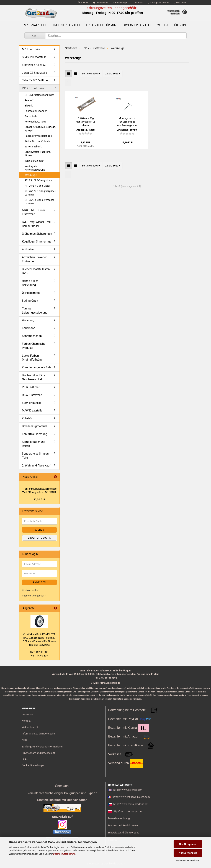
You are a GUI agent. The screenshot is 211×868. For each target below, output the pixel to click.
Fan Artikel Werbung (35, 434)
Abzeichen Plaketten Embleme (35, 259)
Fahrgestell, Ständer (36, 111)
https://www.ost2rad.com (128, 790)
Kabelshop (29, 328)
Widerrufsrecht (30, 727)
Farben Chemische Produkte (34, 346)
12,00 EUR (39, 499)
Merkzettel (180, 3)
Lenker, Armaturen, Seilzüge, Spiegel (40, 129)
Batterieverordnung (119, 818)
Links (25, 759)
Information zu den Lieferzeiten (39, 734)
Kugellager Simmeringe (37, 242)
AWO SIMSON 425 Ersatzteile (33, 212)
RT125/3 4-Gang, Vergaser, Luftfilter (39, 202)
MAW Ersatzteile (32, 410)
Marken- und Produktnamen (124, 825)
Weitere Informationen (188, 861)
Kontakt (26, 721)
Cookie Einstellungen (33, 765)
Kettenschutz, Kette (35, 122)
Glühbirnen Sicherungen (37, 234)
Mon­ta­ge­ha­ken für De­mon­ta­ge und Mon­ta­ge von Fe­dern (127, 122)
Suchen (83, 3)
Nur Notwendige (188, 853)
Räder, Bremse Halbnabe (38, 136)
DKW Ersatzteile (32, 395)
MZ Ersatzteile (35, 25)
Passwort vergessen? (34, 596)
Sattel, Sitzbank (33, 147)
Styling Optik (30, 301)
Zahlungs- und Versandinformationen (42, 747)
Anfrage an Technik (159, 3)
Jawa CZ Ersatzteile (137, 25)
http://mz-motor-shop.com (128, 811)
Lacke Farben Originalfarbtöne (32, 358)
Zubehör (27, 418)
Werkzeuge (31, 175)
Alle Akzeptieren (188, 844)
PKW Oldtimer (31, 387)
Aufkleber (28, 249)
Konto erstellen (30, 590)
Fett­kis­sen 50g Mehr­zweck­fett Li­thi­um (86, 122)
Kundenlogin (120, 3)
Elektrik (29, 106)
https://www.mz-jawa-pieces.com (131, 797)
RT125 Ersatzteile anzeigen (39, 95)
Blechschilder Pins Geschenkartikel (33, 377)
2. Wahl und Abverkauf (36, 466)
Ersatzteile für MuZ (101, 25)
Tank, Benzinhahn (34, 161)
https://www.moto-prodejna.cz (130, 804)
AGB (24, 740)
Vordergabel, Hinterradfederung (35, 168)
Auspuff (29, 100)
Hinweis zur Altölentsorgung (124, 833)
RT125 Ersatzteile (33, 88)
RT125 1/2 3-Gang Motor (38, 180)
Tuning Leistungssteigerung (35, 311)
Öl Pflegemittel (31, 293)
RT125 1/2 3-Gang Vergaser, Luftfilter (40, 193)
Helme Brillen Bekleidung (30, 283)
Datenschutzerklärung (64, 854)
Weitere (163, 25)
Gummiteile (31, 116)
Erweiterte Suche (39, 538)
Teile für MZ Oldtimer (35, 80)
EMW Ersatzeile (32, 403)
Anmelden (39, 582)
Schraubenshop (32, 336)
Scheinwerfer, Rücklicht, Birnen (38, 154)
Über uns (181, 25)
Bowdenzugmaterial (34, 426)
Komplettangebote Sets (37, 367)
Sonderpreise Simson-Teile (36, 456)
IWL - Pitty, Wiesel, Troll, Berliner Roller (37, 224)
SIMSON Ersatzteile (66, 25)
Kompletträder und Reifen (34, 444)
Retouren (138, 3)
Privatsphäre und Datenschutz (39, 753)
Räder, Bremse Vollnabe (38, 141)
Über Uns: (62, 786)
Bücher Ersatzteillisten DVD (36, 271)
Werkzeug (28, 320)
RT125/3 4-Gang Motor (37, 186)
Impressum (28, 714)
